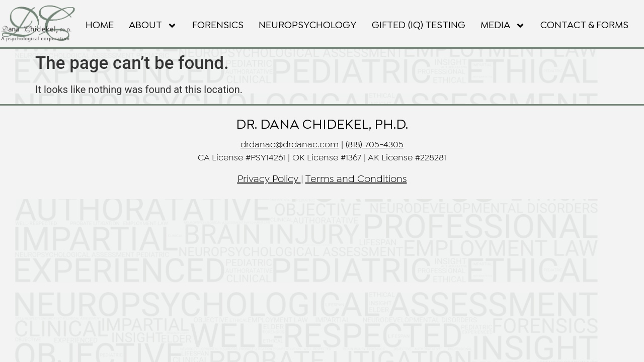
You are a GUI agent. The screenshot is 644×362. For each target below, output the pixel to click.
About (153, 26)
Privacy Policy (268, 179)
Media (503, 26)
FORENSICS (218, 25)
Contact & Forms (584, 25)
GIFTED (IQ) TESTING (419, 25)
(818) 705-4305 (375, 145)
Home (100, 25)
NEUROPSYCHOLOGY (308, 25)
